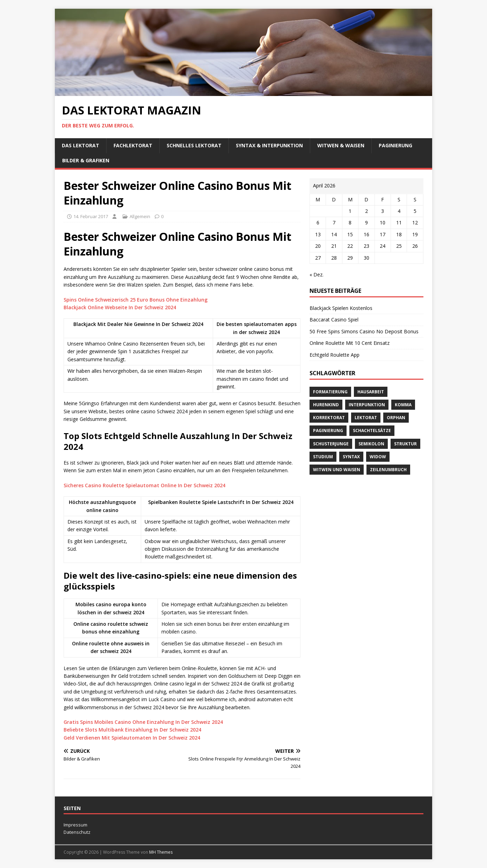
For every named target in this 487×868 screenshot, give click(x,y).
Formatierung (330, 392)
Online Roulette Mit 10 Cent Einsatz (350, 343)
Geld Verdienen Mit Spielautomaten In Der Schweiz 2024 (132, 738)
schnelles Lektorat (194, 145)
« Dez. (317, 275)
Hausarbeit (371, 392)
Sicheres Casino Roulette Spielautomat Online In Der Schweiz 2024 (144, 485)
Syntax (351, 457)
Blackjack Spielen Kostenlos (341, 308)
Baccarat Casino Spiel (334, 320)
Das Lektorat (81, 145)
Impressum (75, 825)
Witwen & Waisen (341, 145)
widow (378, 457)
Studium (323, 457)
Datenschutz (77, 832)
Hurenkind (326, 405)
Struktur (405, 444)
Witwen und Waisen (337, 470)
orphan (396, 418)
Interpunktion (367, 405)
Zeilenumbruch (388, 470)
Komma (403, 405)
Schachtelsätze (372, 431)
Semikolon (371, 444)
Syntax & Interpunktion (269, 145)
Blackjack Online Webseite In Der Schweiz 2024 (120, 307)
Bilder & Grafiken (86, 160)
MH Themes (161, 852)
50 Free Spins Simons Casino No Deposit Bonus (364, 331)
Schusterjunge (331, 444)
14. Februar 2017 (91, 216)
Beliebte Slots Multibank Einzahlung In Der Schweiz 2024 (132, 730)
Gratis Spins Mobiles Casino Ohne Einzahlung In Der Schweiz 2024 (143, 722)
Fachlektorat (133, 145)
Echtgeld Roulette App (335, 355)
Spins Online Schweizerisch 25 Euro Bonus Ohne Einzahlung (136, 300)
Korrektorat (329, 418)
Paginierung (395, 145)
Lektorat (366, 418)
